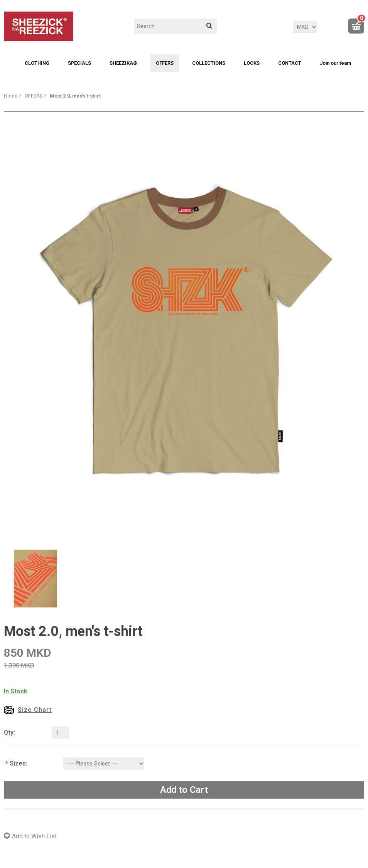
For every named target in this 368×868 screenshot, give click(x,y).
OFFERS (165, 63)
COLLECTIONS (209, 63)
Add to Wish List (34, 836)
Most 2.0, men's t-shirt (75, 96)
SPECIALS (79, 63)
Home (11, 96)
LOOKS (252, 63)
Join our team (335, 63)
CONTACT (290, 63)
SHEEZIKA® (123, 63)
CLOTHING (37, 63)
